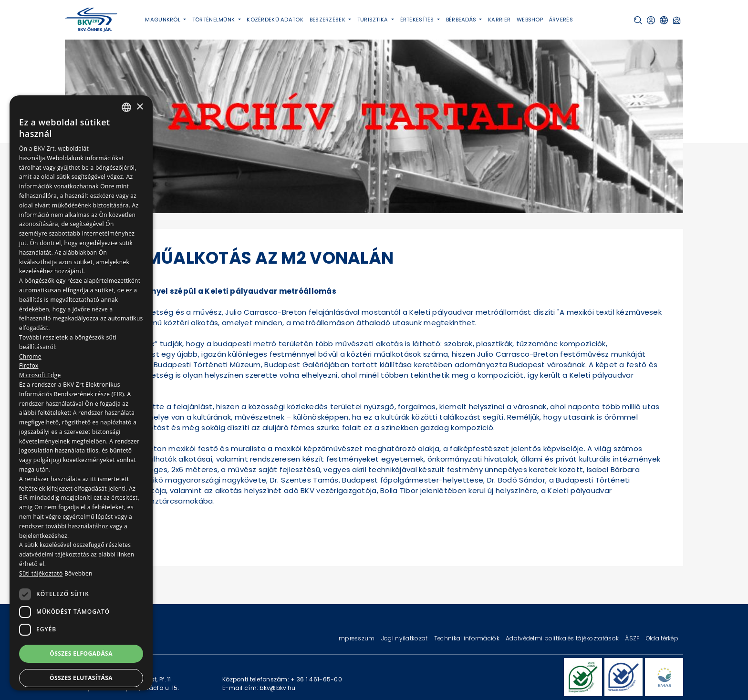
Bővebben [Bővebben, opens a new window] (78, 573)
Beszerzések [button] (328, 20)
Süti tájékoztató (41, 573)
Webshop (530, 20)
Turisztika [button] (374, 20)
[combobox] (126, 107)
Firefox (29, 365)
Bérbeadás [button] (462, 20)
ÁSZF (633, 638)
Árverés (561, 20)
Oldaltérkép (662, 638)
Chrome (30, 356)
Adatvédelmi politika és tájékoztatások (563, 638)
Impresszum (357, 638)
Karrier (499, 20)
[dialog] (81, 393)
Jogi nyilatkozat (405, 638)
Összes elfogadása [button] (81, 654)
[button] (638, 20)
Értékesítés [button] (418, 20)
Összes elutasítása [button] (81, 678)
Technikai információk (467, 638)
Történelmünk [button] (214, 20)
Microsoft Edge (40, 375)
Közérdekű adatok (275, 20)
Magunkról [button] (163, 20)
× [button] (140, 107)
